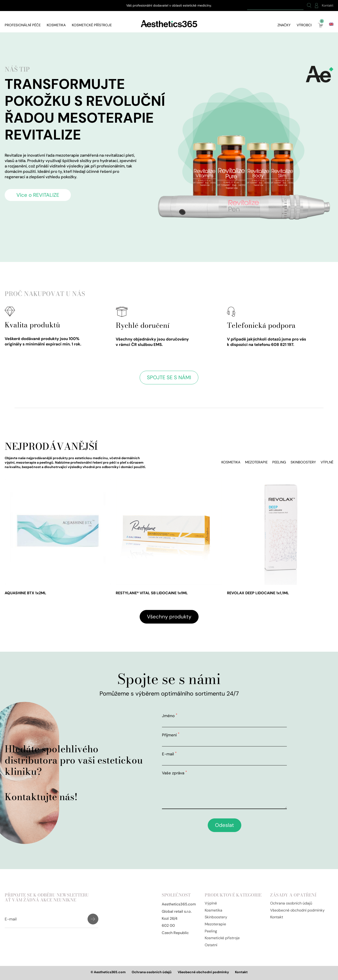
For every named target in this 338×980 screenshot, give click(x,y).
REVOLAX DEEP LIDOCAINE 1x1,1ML (258, 593)
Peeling (279, 462)
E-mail (169, 754)
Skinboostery (303, 462)
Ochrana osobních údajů (291, 903)
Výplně (327, 462)
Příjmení (171, 735)
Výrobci (304, 25)
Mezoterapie (256, 462)
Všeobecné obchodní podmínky (297, 910)
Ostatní (211, 945)
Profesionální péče (23, 25)
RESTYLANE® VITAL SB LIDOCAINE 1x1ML (152, 593)
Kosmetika (56, 25)
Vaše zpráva (174, 773)
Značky (284, 25)
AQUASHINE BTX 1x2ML (25, 593)
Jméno (170, 716)
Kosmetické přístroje (92, 25)
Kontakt (328, 6)
